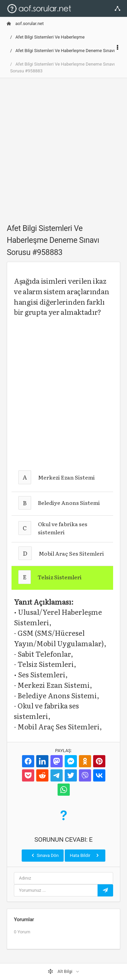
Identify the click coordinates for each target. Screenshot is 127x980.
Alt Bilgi (61, 972)
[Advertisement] (63, 147)
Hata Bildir (85, 855)
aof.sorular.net (25, 24)
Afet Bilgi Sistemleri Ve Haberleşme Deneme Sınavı (65, 51)
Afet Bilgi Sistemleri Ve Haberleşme (50, 37)
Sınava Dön (44, 855)
